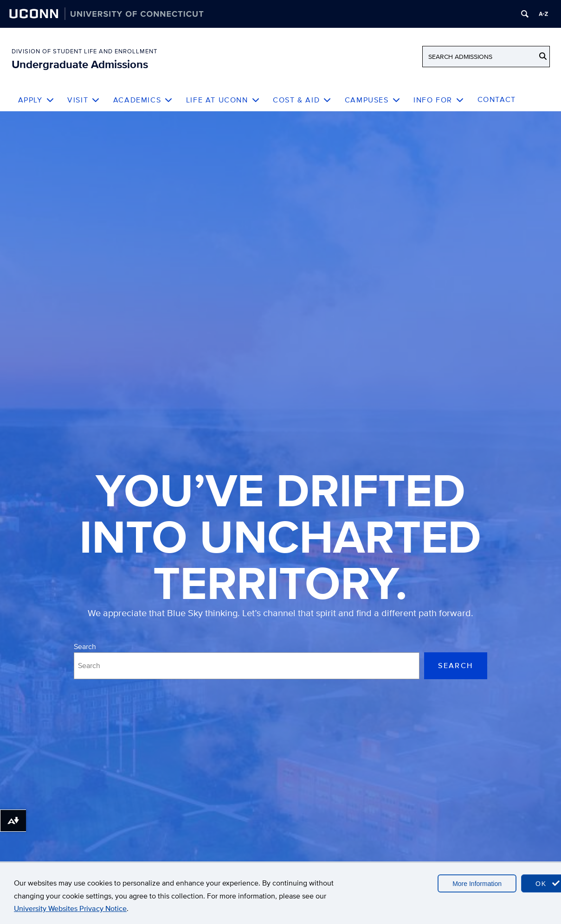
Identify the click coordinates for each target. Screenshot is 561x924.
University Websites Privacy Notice (70, 908)
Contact (497, 99)
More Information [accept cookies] (477, 884)
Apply (36, 100)
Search (85, 647)
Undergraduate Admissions (80, 64)
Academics (143, 100)
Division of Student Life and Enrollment (84, 51)
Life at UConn (223, 100)
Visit (84, 100)
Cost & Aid (302, 100)
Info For (439, 100)
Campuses (373, 100)
